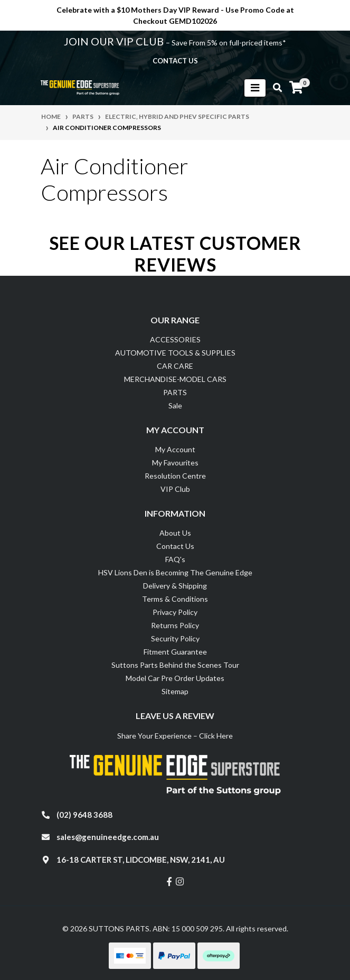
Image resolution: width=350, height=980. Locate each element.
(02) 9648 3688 (84, 815)
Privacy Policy (175, 612)
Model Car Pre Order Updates (175, 678)
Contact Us (175, 546)
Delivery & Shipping (175, 586)
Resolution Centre (175, 476)
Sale (175, 405)
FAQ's (175, 559)
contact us (175, 61)
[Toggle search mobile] (274, 88)
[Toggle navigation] (255, 88)
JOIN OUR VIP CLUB (115, 41)
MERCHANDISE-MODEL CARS (175, 379)
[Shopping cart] (296, 88)
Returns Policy (175, 625)
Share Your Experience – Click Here (175, 736)
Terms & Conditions (175, 599)
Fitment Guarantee (175, 652)
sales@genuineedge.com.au (108, 837)
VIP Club (175, 489)
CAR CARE (175, 366)
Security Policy (175, 638)
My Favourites (175, 463)
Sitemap (175, 691)
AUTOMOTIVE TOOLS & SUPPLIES (175, 353)
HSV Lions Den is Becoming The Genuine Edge (175, 572)
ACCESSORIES (175, 339)
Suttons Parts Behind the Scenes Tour (175, 665)
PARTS (175, 392)
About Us (175, 533)
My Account (175, 449)
